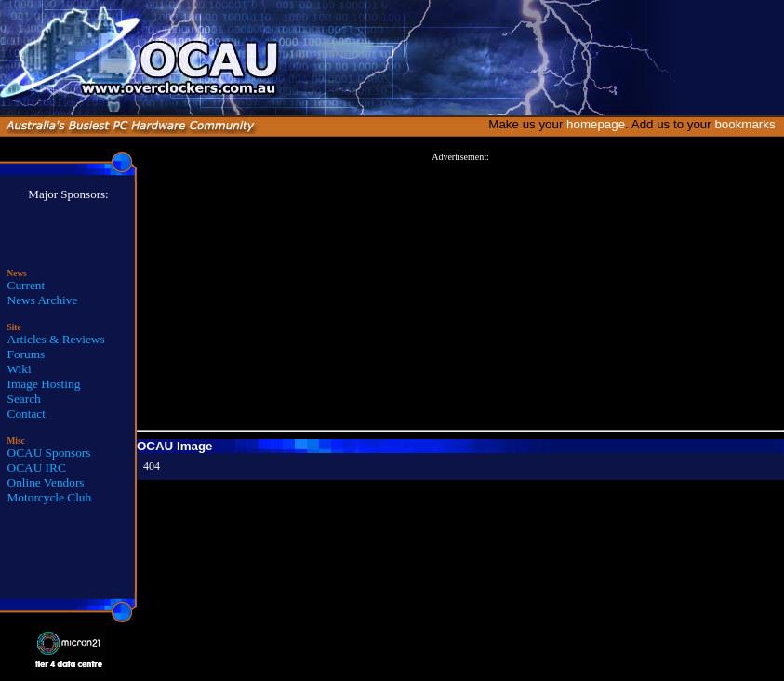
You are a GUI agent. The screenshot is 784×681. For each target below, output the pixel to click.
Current (27, 285)
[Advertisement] (460, 292)
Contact (27, 414)
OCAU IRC (37, 467)
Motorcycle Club (50, 497)
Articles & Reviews (56, 339)
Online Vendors (46, 482)
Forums (27, 354)
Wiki (20, 369)
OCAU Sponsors (49, 453)
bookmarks (748, 124)
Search (24, 399)
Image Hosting (44, 384)
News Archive (43, 300)
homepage (596, 124)
